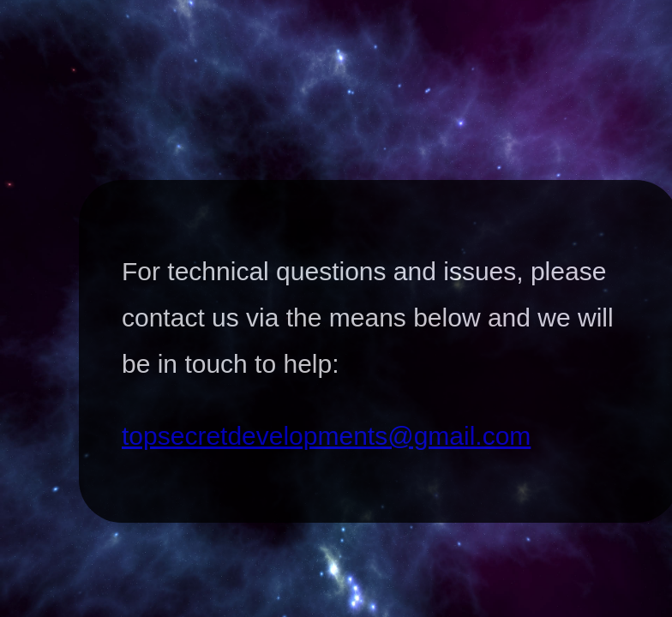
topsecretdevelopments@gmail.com (326, 436)
